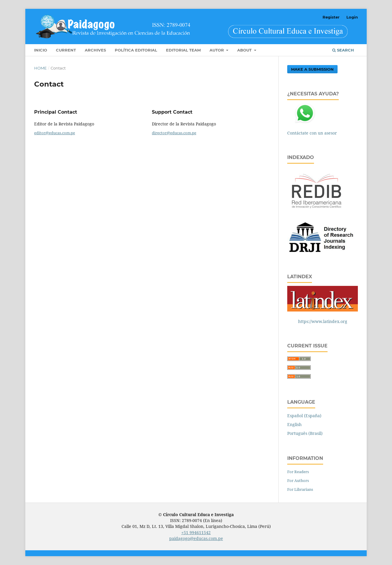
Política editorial (136, 50)
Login (352, 17)
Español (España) (304, 416)
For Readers (298, 472)
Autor (217, 50)
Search (343, 50)
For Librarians (300, 489)
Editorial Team (183, 50)
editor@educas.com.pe (55, 133)
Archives (95, 50)
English (294, 424)
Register (331, 17)
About (245, 50)
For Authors (298, 481)
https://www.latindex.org (323, 321)
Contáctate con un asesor (312, 133)
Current (66, 50)
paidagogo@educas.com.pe (196, 538)
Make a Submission (312, 69)
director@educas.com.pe (174, 133)
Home (40, 68)
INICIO (41, 50)
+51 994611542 (196, 532)
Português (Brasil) (305, 433)
